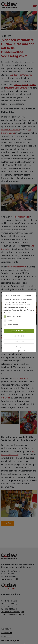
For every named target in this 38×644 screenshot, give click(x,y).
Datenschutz (23, 351)
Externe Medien (11, 325)
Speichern (19, 341)
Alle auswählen (19, 331)
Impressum (14, 351)
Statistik (8, 321)
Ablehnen (19, 336)
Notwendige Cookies (13, 317)
